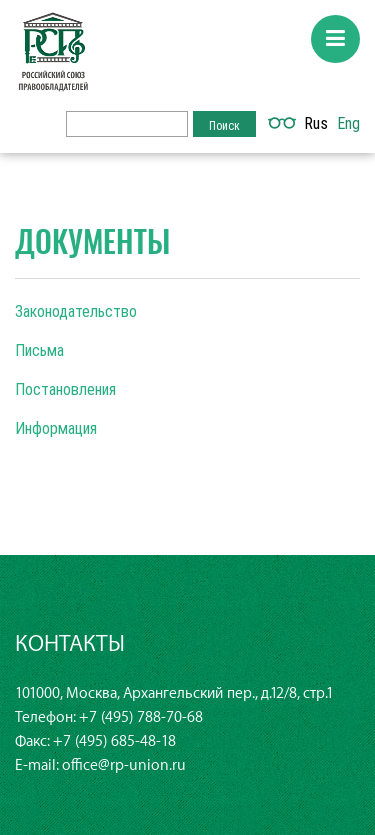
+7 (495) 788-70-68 (141, 717)
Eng (348, 123)
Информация (56, 428)
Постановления (65, 389)
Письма (39, 350)
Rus (316, 123)
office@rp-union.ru (124, 765)
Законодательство (76, 311)
